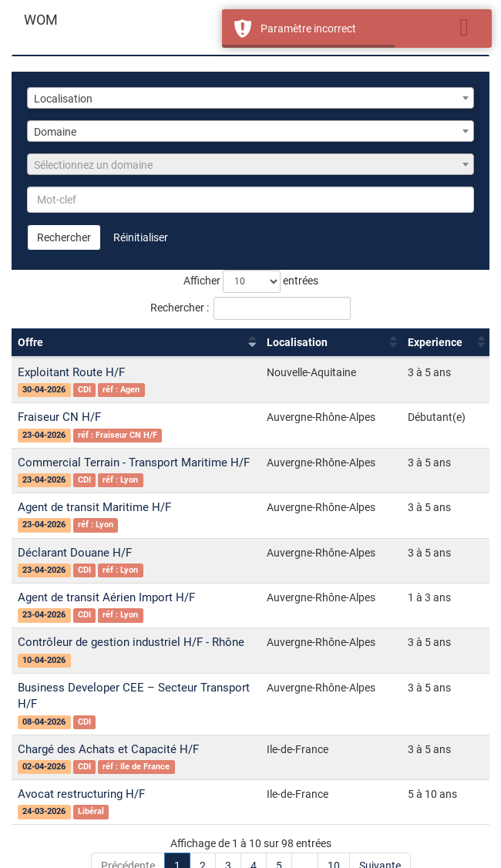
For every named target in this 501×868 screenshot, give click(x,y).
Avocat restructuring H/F (81, 794)
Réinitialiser (141, 237)
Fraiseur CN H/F (59, 417)
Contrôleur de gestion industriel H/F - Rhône (131, 642)
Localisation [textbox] (63, 99)
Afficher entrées (251, 281)
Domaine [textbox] (55, 132)
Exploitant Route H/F (71, 372)
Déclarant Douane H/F (75, 553)
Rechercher (64, 237)
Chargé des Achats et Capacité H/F (108, 749)
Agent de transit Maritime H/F (94, 507)
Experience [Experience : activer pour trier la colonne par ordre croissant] (435, 342)
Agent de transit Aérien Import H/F (106, 597)
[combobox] (250, 98)
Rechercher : (250, 308)
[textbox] (250, 165)
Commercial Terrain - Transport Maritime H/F (134, 463)
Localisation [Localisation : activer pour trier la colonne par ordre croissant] (297, 342)
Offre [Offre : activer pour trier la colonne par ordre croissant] (30, 342)
